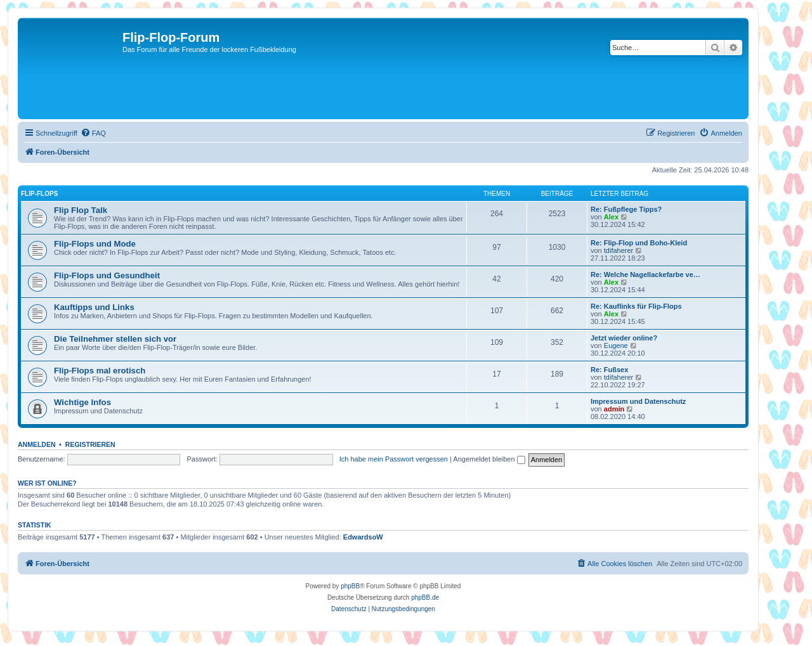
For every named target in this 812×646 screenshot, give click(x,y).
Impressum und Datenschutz (638, 401)
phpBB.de (425, 598)
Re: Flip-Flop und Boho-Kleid (639, 243)
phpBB (350, 586)
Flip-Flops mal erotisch (100, 371)
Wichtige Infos (82, 402)
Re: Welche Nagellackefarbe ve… (645, 275)
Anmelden (37, 444)
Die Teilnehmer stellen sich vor (115, 339)
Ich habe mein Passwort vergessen (394, 459)
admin (614, 409)
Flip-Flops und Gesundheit (107, 275)
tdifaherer (619, 250)
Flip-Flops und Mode (95, 244)
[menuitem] (93, 133)
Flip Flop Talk (81, 210)
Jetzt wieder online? (624, 338)
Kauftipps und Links (94, 307)
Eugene (616, 346)
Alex (611, 217)
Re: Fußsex (609, 370)
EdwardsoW (363, 537)
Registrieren (90, 444)
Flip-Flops (39, 194)
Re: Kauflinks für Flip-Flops (636, 306)
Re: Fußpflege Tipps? (626, 209)
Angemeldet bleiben (489, 459)
